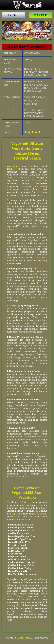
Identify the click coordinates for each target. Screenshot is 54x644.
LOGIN (14, 15)
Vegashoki (17, 514)
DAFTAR (41, 15)
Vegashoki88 (13, 166)
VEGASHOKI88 (21, 638)
